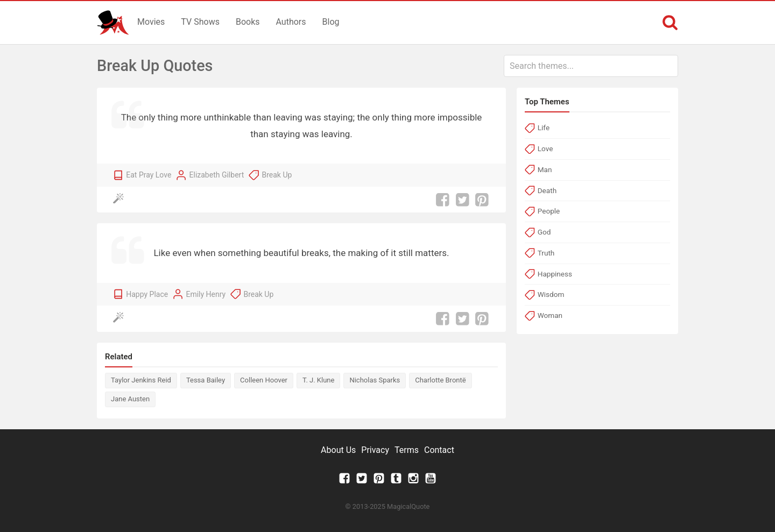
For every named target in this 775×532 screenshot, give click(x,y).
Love (545, 148)
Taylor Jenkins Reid (141, 380)
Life (544, 127)
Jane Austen (130, 399)
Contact (439, 450)
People (549, 211)
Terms (407, 450)
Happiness (555, 274)
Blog (331, 22)
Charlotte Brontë (440, 380)
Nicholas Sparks (375, 380)
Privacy (375, 450)
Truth (546, 253)
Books (248, 22)
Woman (550, 315)
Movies (151, 22)
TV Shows (200, 22)
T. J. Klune (318, 380)
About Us (338, 450)
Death (547, 190)
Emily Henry (206, 294)
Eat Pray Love (149, 175)
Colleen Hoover (264, 380)
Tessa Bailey (206, 380)
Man (545, 169)
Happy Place (147, 294)
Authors (291, 22)
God (544, 232)
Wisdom (551, 294)
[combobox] (591, 66)
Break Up (277, 175)
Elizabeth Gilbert (217, 175)
